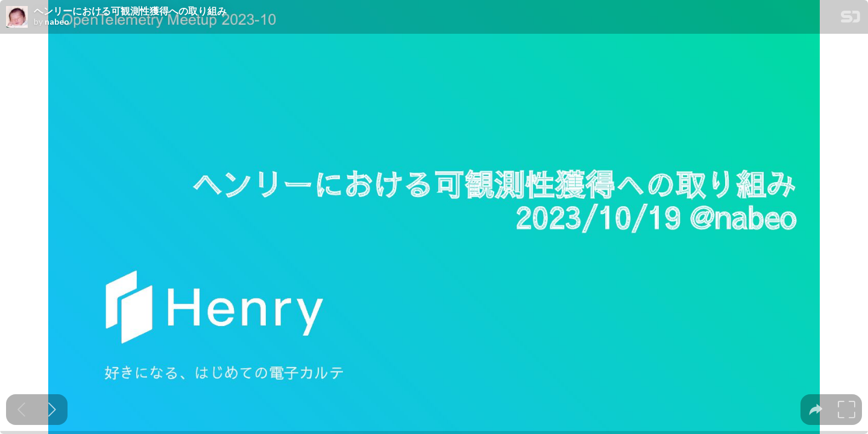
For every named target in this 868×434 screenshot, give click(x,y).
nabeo (57, 22)
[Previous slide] (21, 410)
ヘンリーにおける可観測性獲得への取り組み (130, 11)
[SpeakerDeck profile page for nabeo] (17, 17)
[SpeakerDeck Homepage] (851, 19)
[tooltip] (816, 410)
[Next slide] (52, 410)
